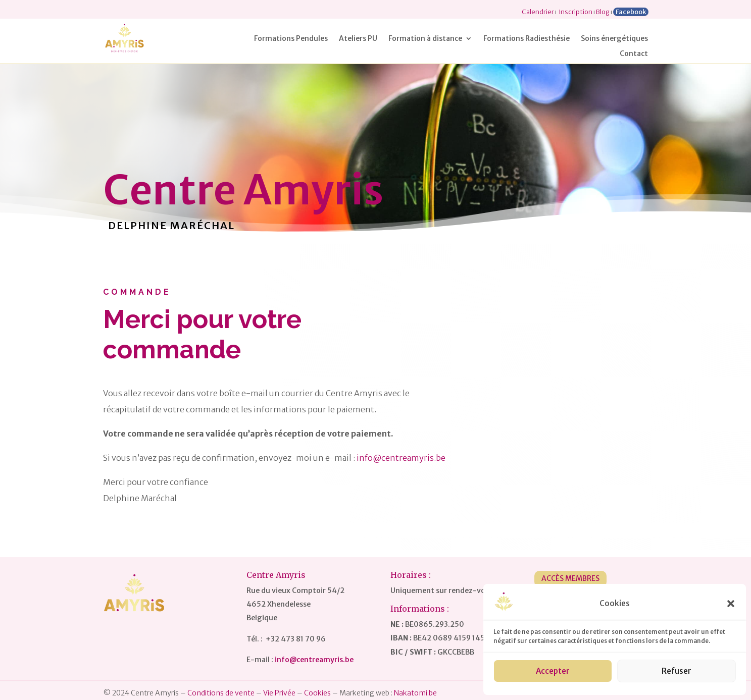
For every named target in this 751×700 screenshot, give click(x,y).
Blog (603, 12)
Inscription (575, 12)
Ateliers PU (358, 39)
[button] (731, 604)
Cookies (317, 693)
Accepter (553, 671)
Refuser (677, 671)
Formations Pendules (291, 39)
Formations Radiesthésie (527, 39)
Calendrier (538, 12)
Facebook (631, 12)
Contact (634, 54)
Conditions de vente (221, 693)
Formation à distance (425, 39)
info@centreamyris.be (401, 458)
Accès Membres (570, 578)
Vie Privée (279, 693)
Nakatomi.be (415, 693)
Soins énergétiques (614, 39)
